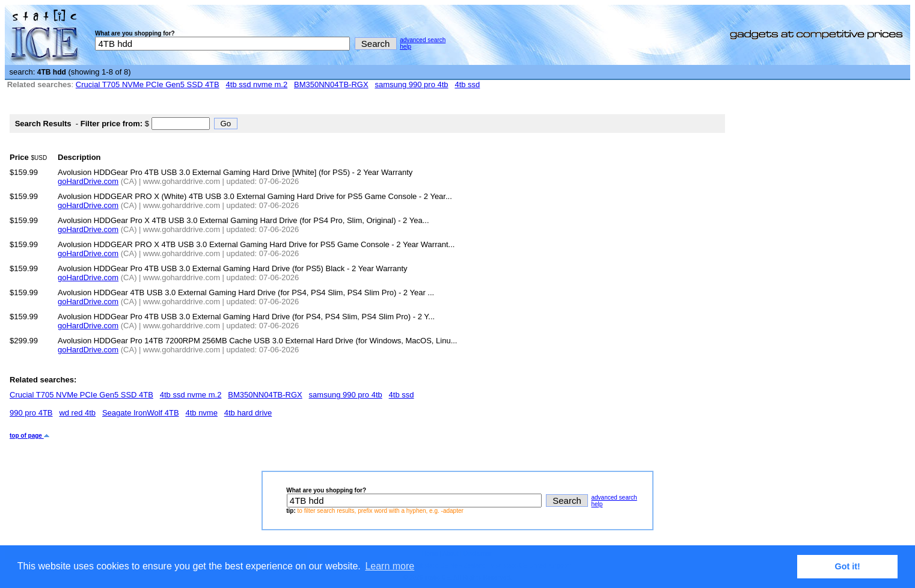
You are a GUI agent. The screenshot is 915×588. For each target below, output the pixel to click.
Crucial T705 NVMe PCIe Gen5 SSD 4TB (148, 84)
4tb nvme (201, 413)
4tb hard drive (248, 413)
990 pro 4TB (31, 413)
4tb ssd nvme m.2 (257, 84)
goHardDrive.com (88, 181)
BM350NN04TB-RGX (331, 84)
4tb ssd (467, 84)
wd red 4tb (77, 413)
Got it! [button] (848, 566)
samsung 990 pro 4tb (411, 84)
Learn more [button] (390, 566)
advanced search (423, 40)
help (405, 47)
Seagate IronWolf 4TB (141, 413)
